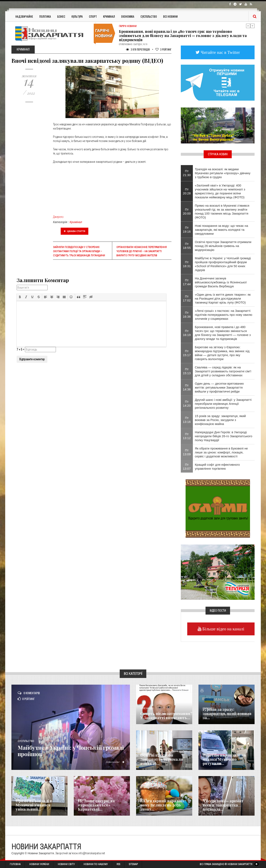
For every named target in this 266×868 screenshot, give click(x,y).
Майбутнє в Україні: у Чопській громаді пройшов (66, 751)
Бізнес (61, 16)
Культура (77, 16)
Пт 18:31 (187, 264)
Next (252, 26)
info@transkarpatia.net (92, 853)
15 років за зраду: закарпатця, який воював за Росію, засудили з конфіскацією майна (220, 420)
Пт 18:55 (187, 246)
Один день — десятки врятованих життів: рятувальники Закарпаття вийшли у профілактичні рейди (219, 387)
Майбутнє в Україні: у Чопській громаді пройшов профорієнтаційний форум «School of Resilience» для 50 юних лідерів (223, 264)
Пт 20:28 (187, 191)
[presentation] (20, 297)
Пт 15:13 (187, 371)
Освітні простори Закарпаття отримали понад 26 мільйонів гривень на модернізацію (223, 246)
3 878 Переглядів (138, 49)
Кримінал (109, 16)
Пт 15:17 (187, 353)
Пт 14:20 (187, 404)
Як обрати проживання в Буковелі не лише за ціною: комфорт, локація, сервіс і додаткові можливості (221, 452)
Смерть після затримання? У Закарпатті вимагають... (166, 716)
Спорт (93, 16)
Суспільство (149, 16)
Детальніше (114, 762)
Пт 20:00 (187, 211)
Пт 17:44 (187, 282)
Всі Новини (170, 16)
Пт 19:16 (187, 230)
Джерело (58, 217)
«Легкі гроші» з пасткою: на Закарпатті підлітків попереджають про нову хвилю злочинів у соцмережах (224, 315)
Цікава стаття (75, 231)
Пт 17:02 (187, 298)
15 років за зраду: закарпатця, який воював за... (227, 714)
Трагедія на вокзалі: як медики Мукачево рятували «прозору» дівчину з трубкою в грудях (223, 173)
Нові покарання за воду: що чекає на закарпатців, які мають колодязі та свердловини (222, 230)
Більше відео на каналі (223, 629)
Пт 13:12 (187, 436)
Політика (45, 16)
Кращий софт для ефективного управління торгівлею (217, 467)
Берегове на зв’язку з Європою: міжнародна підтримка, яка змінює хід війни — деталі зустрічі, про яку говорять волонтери (222, 353)
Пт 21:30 (187, 173)
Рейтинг (163, 49)
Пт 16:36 (187, 315)
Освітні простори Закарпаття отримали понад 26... (161, 759)
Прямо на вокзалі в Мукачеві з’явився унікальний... (34, 805)
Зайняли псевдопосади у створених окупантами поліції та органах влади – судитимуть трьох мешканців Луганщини (79, 251)
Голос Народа (147, 708)
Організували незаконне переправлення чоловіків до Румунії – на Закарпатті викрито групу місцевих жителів (142, 251)
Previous (248, 26)
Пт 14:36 (187, 387)
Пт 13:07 (187, 467)
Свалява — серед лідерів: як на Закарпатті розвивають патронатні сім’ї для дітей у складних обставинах (223, 371)
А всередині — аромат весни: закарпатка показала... (223, 805)
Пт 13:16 (187, 420)
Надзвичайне (24, 16)
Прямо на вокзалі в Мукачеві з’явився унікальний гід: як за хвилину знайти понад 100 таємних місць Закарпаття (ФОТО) (222, 211)
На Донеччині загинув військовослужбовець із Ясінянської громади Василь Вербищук (221, 282)
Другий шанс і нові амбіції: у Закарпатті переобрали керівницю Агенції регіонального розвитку (223, 404)
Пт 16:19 (187, 333)
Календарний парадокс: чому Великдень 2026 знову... (163, 805)
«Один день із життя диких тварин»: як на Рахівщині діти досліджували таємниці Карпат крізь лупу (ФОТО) (223, 298)
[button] (20, 297)
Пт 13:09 (187, 452)
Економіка (128, 16)
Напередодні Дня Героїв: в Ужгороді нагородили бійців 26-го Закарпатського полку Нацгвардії (224, 436)
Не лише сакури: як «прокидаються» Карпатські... (96, 805)
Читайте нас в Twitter (220, 52)
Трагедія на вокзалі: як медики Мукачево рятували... (224, 759)
